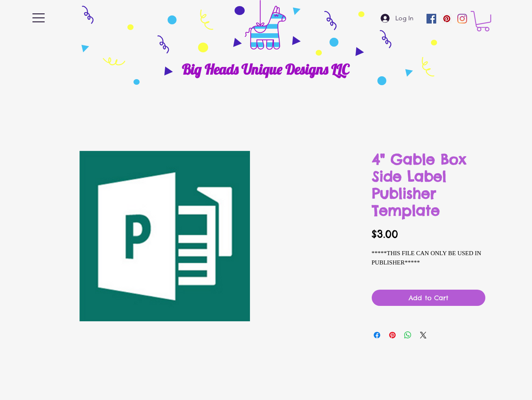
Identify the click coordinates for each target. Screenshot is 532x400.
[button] (39, 18)
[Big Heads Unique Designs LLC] (265, 69)
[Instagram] (462, 19)
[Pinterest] (447, 19)
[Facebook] (431, 19)
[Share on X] (423, 335)
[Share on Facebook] (377, 335)
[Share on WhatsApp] (408, 335)
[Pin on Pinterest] (392, 335)
